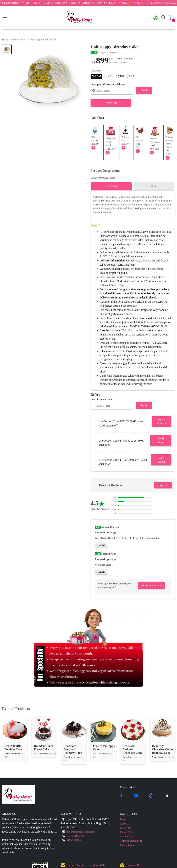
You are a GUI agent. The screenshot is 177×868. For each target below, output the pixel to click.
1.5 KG (120, 76)
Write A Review (151, 585)
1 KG (109, 76)
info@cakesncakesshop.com (80, 832)
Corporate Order (135, 865)
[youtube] (136, 796)
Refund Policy (127, 832)
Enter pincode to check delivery (108, 84)
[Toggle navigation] (5, 17)
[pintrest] (151, 796)
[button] (155, 17)
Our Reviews (126, 837)
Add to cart (111, 103)
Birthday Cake (19, 40)
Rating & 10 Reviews (104, 52)
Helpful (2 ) (101, 545)
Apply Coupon (162, 421)
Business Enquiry (76, 865)
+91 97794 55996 (75, 836)
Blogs (123, 819)
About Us (125, 824)
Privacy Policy (127, 845)
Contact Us (126, 828)
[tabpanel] (133, 205)
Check (144, 90)
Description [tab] (111, 186)
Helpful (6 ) (101, 572)
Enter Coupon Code (101, 399)
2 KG (132, 76)
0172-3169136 (74, 840)
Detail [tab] (154, 186)
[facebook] (121, 796)
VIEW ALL (163, 485)
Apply (144, 405)
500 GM (96, 76)
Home (5, 40)
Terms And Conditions (131, 841)
